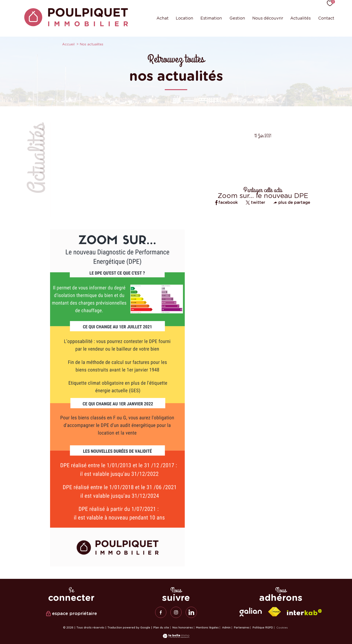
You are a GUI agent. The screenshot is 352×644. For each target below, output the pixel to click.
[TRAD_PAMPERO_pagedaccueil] (76, 25)
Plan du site (161, 628)
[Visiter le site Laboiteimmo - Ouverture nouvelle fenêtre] (176, 636)
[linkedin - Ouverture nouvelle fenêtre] (191, 612)
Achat (163, 18)
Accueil (68, 44)
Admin (226, 628)
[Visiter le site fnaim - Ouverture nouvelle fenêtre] (274, 612)
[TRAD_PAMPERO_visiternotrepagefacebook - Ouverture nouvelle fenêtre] (161, 612)
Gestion (237, 18)
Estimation (211, 18)
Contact (326, 18)
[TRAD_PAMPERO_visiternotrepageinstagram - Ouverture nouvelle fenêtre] (176, 612)
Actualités (300, 18)
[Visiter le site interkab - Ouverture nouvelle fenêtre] (304, 612)
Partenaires (242, 628)
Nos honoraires (183, 628)
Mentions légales (207, 628)
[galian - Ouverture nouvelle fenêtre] (251, 612)
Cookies (282, 628)
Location (185, 18)
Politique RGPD (263, 628)
